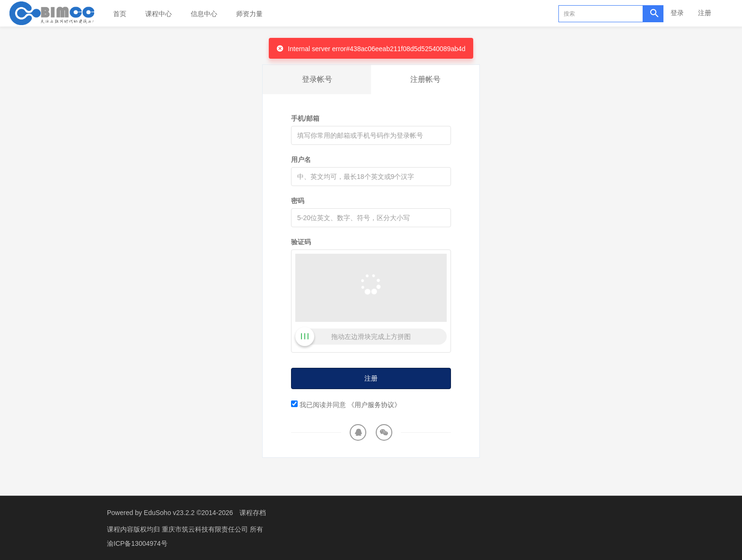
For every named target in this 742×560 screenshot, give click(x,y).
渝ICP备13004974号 (137, 543)
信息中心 (204, 14)
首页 (120, 14)
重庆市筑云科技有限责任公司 (206, 529)
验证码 (301, 242)
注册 (705, 13)
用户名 (301, 160)
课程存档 (253, 513)
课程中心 (159, 14)
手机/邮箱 (305, 118)
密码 (298, 201)
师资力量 (249, 14)
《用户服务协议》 (374, 405)
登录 (677, 13)
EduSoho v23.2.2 (169, 513)
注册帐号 (425, 79)
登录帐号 (317, 79)
